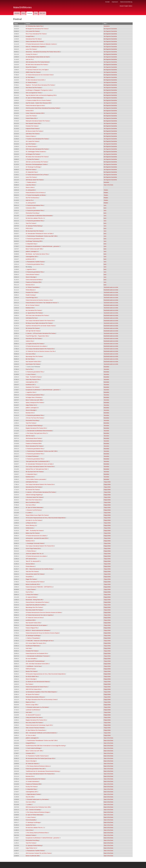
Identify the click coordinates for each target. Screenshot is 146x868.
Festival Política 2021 (32, 118)
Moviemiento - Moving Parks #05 (35, 600)
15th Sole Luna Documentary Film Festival (37, 162)
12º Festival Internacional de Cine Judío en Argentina (40, 615)
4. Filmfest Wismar (31, 551)
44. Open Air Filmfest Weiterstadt (35, 98)
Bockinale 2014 (30, 776)
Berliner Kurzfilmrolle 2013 (33, 584)
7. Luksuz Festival (31, 589)
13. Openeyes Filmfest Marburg (34, 846)
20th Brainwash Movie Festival (34, 438)
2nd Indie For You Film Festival (34, 520)
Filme (23, 13)
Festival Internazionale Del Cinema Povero (37, 687)
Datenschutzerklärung (126, 2)
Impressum (115, 2)
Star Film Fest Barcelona (33, 198)
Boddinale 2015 (30, 541)
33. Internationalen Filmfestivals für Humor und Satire (40, 234)
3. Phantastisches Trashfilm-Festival (35, 851)
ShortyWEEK (30, 577)
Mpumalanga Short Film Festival (35, 356)
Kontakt (107, 2)
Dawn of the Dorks (109, 185)
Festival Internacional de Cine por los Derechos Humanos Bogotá (43, 633)
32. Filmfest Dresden (32, 83)
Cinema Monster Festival (33, 275)
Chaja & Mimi (107, 482)
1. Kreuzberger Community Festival (35, 543)
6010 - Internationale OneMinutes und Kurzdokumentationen (42, 733)
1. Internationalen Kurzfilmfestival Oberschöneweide (39, 216)
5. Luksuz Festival (31, 817)
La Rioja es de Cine (31, 523)
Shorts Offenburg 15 (31, 525)
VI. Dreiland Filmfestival (32, 456)
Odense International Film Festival (35, 42)
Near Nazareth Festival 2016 (34, 362)
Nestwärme (107, 26)
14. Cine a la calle (31, 735)
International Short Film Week (34, 39)
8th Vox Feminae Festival (33, 305)
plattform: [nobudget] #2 (32, 408)
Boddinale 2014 (30, 477)
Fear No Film (30, 369)
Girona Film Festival (31, 67)
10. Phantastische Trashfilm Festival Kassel (37, 756)
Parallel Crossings (31, 295)
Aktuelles (17, 13)
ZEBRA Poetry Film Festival (33, 72)
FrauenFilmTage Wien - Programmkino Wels (38, 336)
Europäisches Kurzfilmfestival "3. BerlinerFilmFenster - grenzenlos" (43, 246)
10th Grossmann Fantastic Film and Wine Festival (39, 853)
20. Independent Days (32, 172)
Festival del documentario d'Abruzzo (36, 697)
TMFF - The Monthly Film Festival (35, 531)
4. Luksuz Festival (31, 374)
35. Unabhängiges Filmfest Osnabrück (36, 152)
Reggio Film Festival (32, 579)
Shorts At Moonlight (31, 277)
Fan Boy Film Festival (32, 787)
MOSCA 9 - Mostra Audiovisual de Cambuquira (38, 630)
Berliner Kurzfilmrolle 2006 (33, 856)
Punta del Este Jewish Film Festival (35, 574)
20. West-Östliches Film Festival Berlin (36, 730)
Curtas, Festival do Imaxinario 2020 (35, 113)
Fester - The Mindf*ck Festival (34, 377)
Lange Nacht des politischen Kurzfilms (36, 605)
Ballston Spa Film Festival (33, 533)
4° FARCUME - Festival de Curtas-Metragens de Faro (40, 641)
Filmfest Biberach (31, 290)
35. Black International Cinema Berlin (36, 80)
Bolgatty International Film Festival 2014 (36, 428)
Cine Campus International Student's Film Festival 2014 (40, 321)
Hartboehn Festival (31, 835)
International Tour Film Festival (34, 339)
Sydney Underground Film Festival (35, 403)
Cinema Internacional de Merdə (34, 280)
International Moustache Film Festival (36, 779)
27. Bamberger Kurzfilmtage (33, 822)
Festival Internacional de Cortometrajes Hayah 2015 (39, 725)
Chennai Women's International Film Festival (38, 602)
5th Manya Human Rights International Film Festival (39, 323)
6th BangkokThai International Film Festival (37, 29)
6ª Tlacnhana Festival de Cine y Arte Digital (37, 70)
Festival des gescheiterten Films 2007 (36, 769)
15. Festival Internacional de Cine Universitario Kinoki (40, 75)
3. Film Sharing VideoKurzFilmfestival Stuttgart (38, 812)
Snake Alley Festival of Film (33, 380)
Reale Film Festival (31, 170)
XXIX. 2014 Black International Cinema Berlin (38, 664)
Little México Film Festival (33, 134)
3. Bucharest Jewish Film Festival (35, 497)
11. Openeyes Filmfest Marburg (34, 426)
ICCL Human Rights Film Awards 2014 (36, 643)
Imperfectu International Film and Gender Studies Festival (41, 326)
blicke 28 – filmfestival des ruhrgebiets (36, 47)
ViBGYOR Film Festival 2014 (34, 689)
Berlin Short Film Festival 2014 (34, 500)
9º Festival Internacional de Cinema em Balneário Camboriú (41, 44)
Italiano (130, 6)
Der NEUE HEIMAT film (32, 677)
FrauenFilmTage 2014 (32, 298)
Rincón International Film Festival (35, 446)
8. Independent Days (32, 244)
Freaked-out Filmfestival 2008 (34, 282)
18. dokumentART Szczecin (33, 715)
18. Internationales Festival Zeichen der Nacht (38, 57)
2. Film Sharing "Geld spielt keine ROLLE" (37, 433)
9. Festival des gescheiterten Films (35, 205)
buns (105, 205)
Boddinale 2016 (30, 308)
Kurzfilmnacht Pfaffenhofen (33, 646)
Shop (36, 13)
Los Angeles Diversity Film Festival (35, 344)
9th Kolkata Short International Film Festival (37, 157)
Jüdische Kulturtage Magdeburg (34, 495)
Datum (16, 24)
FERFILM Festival (31, 669)
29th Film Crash (30, 436)
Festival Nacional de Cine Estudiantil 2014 (37, 653)
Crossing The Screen (32, 54)
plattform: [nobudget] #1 (32, 251)
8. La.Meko (29, 513)
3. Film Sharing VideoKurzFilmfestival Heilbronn (38, 766)
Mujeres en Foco (31, 702)
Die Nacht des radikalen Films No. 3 (35, 828)
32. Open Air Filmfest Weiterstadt (35, 815)
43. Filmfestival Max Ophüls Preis (35, 26)
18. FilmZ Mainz (30, 77)
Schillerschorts (30, 528)
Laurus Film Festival (31, 49)
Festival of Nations (31, 136)
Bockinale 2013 (30, 285)
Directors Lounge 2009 (32, 705)
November (106, 182)
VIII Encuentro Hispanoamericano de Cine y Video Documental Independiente (46, 518)
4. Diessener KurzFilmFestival (34, 510)
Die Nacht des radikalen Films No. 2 (35, 218)
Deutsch (122, 6)
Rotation (106, 190)
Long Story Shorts (31, 185)
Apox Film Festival (31, 144)
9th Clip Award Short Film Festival (35, 231)
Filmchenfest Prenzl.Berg (33, 213)
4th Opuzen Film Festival (33, 694)
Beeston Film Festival (32, 671)
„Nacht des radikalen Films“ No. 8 (35, 554)
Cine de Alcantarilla (31, 820)
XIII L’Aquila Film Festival (33, 141)
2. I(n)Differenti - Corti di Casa (34, 666)
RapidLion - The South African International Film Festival (41, 85)
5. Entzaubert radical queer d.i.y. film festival (37, 707)
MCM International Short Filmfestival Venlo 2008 (38, 807)
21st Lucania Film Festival (33, 31)
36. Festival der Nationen (33, 764)
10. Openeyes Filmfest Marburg (34, 226)
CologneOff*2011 (31, 743)
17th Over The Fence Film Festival (35, 418)
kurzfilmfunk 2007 (31, 259)
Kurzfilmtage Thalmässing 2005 (34, 241)
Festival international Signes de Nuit (35, 106)
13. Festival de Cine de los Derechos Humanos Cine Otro (41, 351)
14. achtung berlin (31, 190)
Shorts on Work (30, 187)
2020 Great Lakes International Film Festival (37, 149)
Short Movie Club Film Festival (34, 88)
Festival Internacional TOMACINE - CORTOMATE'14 (40, 587)
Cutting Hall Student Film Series (34, 718)
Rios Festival (30, 684)
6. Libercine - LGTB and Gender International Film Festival (41, 333)
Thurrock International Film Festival (35, 582)
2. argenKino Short (31, 269)
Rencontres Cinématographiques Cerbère (37, 164)
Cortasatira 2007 (31, 753)
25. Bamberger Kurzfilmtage (33, 636)
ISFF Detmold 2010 (31, 559)
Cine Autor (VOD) (31, 354)
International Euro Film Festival (34, 487)
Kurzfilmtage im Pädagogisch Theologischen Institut (39, 90)
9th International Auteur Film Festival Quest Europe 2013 (41, 758)
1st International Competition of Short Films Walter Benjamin (42, 692)
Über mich (42, 13)
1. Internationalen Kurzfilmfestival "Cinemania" (38, 656)
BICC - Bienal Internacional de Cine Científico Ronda (40, 569)
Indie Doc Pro (30, 59)
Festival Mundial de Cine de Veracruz (36, 193)
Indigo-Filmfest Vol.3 (32, 405)
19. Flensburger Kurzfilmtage (34, 167)
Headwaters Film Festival (33, 387)
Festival (28, 24)
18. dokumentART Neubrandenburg (35, 661)
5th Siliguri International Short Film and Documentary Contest (42, 700)
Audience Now (30, 341)
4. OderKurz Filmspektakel (33, 638)
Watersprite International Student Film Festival (38, 121)
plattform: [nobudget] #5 (32, 738)
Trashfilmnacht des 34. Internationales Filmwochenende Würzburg (43, 771)
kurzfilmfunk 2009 (31, 620)
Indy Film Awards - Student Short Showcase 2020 (39, 103)
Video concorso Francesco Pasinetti (35, 728)
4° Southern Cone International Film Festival (37, 139)
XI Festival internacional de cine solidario (37, 346)
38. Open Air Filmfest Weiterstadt (35, 508)
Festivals (30, 13)
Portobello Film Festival (32, 126)
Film (106, 24)
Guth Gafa (29, 648)
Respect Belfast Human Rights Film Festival (37, 515)
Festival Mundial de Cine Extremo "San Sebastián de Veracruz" (42, 303)
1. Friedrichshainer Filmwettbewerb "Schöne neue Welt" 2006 (42, 236)
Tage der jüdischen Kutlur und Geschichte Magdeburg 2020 (41, 95)
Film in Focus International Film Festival (36, 34)
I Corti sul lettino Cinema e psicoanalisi (36, 479)
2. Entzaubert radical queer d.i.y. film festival (37, 799)
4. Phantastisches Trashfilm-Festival (35, 262)
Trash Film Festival (31, 223)
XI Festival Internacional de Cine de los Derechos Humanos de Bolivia (44, 613)
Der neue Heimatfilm (32, 659)
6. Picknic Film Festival (32, 595)
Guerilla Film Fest (31, 825)
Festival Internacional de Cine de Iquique (37, 625)
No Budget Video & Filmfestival (34, 397)
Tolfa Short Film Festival (32, 572)
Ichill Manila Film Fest (32, 318)
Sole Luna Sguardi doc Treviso (34, 93)
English (126, 6)
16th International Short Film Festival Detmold (38, 62)
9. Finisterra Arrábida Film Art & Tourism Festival (38, 100)
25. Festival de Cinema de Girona (35, 618)
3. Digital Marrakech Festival (34, 794)
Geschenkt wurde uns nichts (111, 287)
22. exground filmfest (32, 597)
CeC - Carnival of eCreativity (34, 810)
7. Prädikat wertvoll (31, 182)
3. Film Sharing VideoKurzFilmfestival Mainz (37, 833)
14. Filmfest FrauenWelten (33, 287)
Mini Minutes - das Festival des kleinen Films (38, 254)
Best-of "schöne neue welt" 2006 (35, 249)
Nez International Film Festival (34, 310)
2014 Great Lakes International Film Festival (37, 316)
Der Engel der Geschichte (110, 29)
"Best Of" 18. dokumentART (33, 561)
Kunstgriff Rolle (30, 36)
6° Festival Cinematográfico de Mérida (36, 195)
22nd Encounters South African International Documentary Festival (43, 108)
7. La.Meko (29, 805)
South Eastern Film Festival (33, 364)
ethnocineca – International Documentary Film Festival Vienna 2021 (43, 52)
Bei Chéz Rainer (30, 359)
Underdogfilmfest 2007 (32, 257)
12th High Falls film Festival (33, 331)
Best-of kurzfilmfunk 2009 (33, 502)
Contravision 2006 (31, 208)
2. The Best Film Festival (33, 159)
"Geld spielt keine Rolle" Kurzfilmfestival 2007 (38, 461)
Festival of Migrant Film (32, 628)
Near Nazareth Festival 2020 (34, 123)
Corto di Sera (30, 830)
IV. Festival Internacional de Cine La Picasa (37, 175)
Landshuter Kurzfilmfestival (33, 710)
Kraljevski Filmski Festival (33, 129)
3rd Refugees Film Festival (33, 154)
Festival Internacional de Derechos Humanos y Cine (39, 300)
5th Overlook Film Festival (33, 328)
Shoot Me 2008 (30, 797)
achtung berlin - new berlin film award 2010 (37, 538)
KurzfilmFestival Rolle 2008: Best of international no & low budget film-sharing (46, 746)
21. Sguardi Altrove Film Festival (35, 313)
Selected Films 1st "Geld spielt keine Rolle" (37, 469)
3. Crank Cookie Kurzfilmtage (34, 748)
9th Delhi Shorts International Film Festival (37, 65)
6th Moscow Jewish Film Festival (35, 131)
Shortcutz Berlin (30, 564)
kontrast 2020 (30, 111)
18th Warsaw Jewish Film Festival (35, 180)
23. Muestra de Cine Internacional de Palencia (38, 682)
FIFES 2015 (29, 228)
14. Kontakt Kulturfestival (33, 782)
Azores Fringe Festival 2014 (33, 549)
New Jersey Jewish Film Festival (35, 610)
